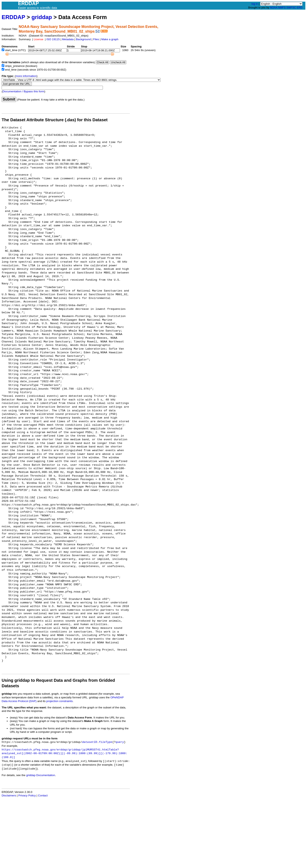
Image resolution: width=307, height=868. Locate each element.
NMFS (282, 7)
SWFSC (291, 7)
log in (255, 4)
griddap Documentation (41, 775)
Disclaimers (9, 795)
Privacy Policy (27, 795)
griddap (42, 17)
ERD (300, 7)
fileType (105, 742)
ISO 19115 (53, 39)
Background (83, 39)
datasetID (90, 742)
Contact (43, 795)
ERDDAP (13, 17)
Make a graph (110, 39)
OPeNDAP (117, 697)
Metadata (68, 39)
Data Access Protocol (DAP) (19, 701)
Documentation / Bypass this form (24, 91)
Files (96, 39)
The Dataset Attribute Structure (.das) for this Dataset (55, 120)
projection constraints (60, 701)
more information (26, 76)
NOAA (274, 7)
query (120, 742)
